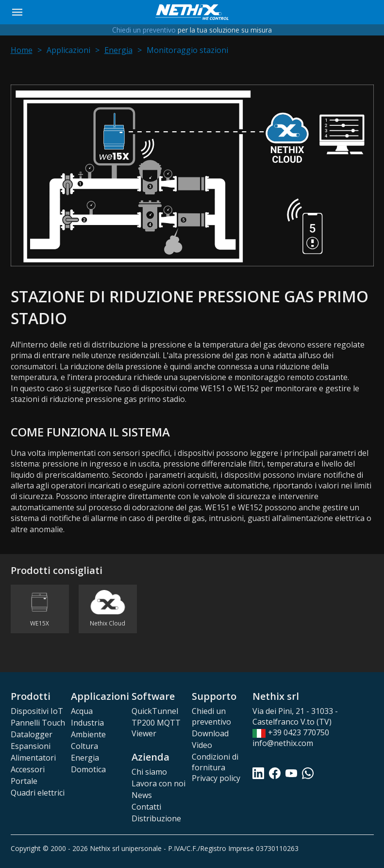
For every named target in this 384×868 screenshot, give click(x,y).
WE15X (40, 624)
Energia (118, 50)
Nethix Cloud (108, 624)
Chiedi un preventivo (144, 30)
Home (22, 50)
